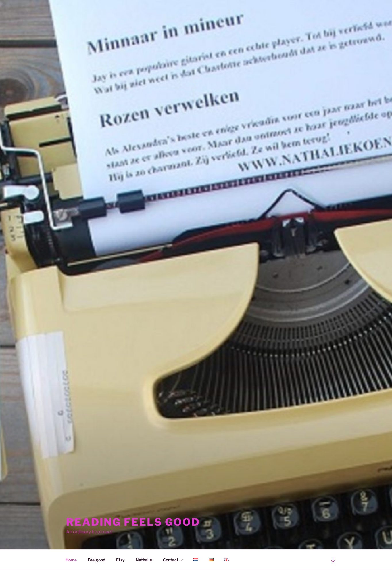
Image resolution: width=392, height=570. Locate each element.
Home (71, 560)
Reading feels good (133, 522)
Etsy (120, 560)
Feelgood (96, 560)
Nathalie (144, 560)
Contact (173, 560)
